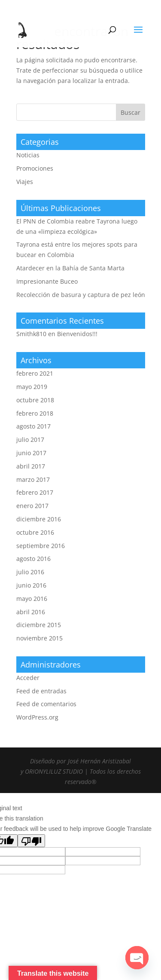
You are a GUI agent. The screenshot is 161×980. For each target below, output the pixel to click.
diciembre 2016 (39, 519)
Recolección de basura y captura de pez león (81, 295)
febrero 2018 (35, 413)
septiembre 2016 (41, 546)
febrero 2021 (35, 373)
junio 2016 (31, 585)
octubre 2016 (35, 532)
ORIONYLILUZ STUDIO (54, 771)
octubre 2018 (35, 400)
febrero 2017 (35, 492)
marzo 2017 (33, 479)
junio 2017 (31, 453)
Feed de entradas (41, 691)
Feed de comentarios (46, 704)
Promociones (35, 168)
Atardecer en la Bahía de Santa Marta (70, 268)
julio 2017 (30, 439)
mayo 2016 (32, 599)
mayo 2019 (32, 387)
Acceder (28, 678)
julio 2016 (30, 572)
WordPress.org (37, 717)
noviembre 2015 (39, 638)
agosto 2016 (33, 559)
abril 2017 (31, 466)
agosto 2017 (33, 426)
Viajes (25, 182)
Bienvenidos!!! (77, 334)
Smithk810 (31, 334)
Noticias (28, 155)
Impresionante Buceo (47, 281)
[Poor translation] (31, 841)
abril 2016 (31, 612)
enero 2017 (32, 506)
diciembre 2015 (39, 625)
